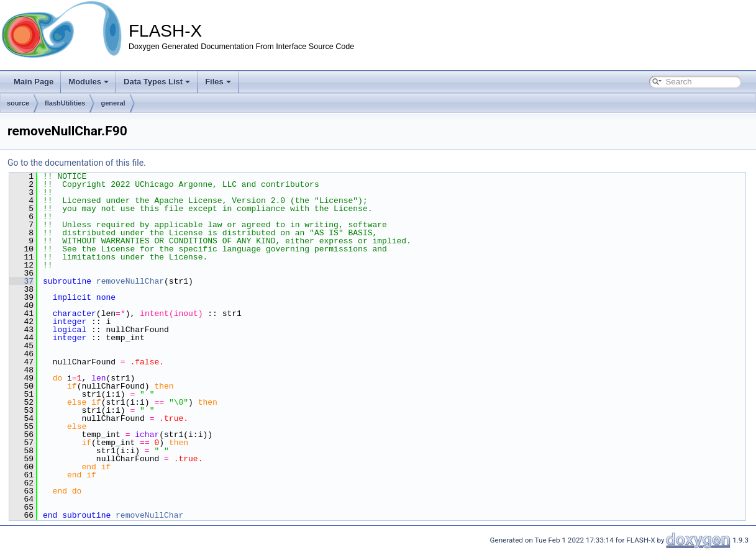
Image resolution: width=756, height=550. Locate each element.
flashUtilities (65, 103)
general (113, 103)
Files (218, 82)
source (18, 103)
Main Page (34, 82)
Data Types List (157, 82)
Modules (89, 82)
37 (21, 281)
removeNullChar (130, 281)
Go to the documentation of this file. (77, 163)
